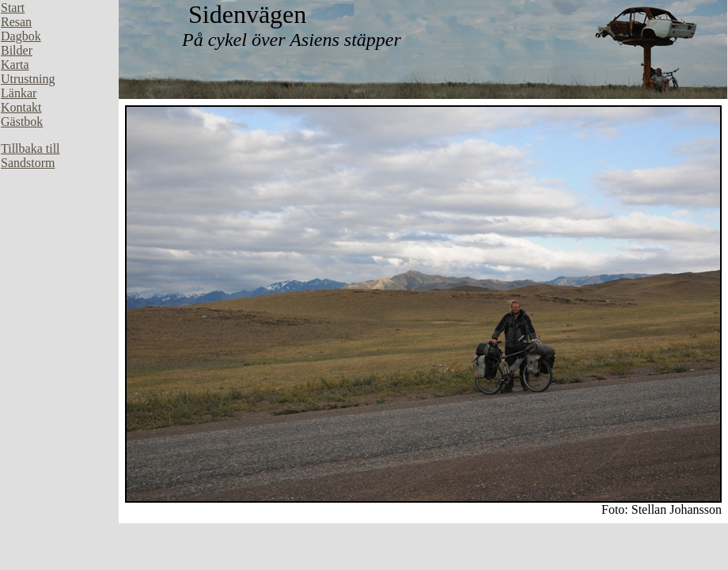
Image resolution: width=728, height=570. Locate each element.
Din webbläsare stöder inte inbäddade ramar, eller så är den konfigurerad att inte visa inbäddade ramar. (59, 237)
